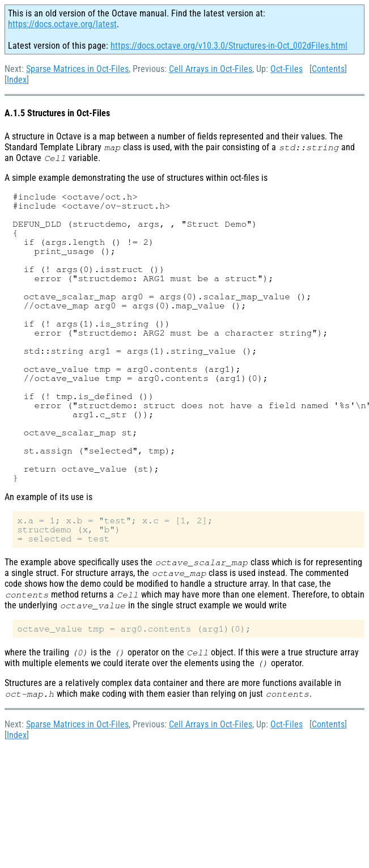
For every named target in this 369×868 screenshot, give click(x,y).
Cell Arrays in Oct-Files (211, 69)
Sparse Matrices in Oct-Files (77, 69)
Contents (328, 69)
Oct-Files (287, 69)
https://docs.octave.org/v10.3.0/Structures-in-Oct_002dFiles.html (229, 46)
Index (17, 80)
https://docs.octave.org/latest (62, 24)
